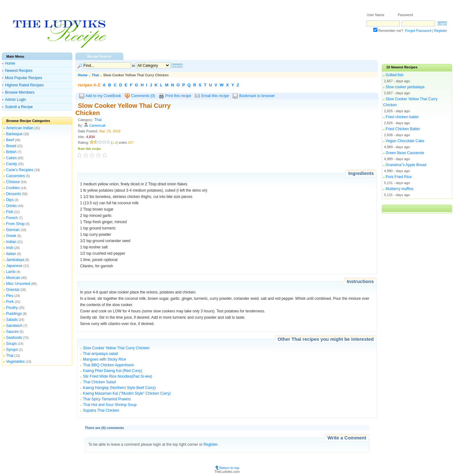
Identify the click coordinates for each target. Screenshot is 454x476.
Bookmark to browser (257, 96)
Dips (10, 200)
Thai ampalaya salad (100, 354)
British (11, 152)
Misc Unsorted (18, 284)
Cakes (11, 158)
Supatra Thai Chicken (101, 410)
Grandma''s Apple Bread (406, 165)
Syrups (12, 350)
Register (441, 31)
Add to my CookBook (103, 96)
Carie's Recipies (20, 170)
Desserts (13, 194)
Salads (12, 320)
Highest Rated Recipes (24, 85)
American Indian (20, 128)
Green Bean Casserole (405, 153)
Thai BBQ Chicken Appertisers (108, 365)
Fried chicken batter (402, 117)
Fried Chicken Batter (403, 129)
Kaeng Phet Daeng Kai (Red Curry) (113, 371)
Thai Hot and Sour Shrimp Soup (110, 405)
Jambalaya (15, 260)
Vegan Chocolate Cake (405, 141)
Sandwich (14, 326)
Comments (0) (143, 96)
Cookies (13, 188)
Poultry (12, 308)
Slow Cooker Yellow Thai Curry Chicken (116, 348)
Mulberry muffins (399, 189)
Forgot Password (418, 31)
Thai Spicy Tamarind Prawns (107, 399)
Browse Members (20, 92)
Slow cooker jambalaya (405, 87)
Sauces (12, 332)
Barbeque (14, 134)
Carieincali (97, 125)
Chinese (13, 182)
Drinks (11, 206)
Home (10, 63)
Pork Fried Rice (399, 177)
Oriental (13, 290)
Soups (11, 344)
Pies (10, 296)
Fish (10, 212)
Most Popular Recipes (23, 78)
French (12, 218)
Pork (10, 302)
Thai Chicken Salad (99, 382)
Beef (10, 140)
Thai (10, 356)
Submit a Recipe (19, 107)
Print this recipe (178, 96)
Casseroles (15, 176)
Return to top (229, 468)
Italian (11, 254)
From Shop (15, 224)
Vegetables (15, 362)
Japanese (14, 266)
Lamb (11, 272)
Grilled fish (395, 75)
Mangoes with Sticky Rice (105, 359)
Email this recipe (215, 96)
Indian (11, 242)
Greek (11, 236)
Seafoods (14, 338)
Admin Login (16, 100)
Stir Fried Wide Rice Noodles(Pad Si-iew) (117, 376)
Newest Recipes (19, 71)
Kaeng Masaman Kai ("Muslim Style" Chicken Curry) (127, 393)
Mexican (13, 278)
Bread (11, 146)
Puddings (14, 314)
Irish (10, 248)
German (13, 230)
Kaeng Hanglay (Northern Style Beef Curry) (119, 388)
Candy (12, 164)
